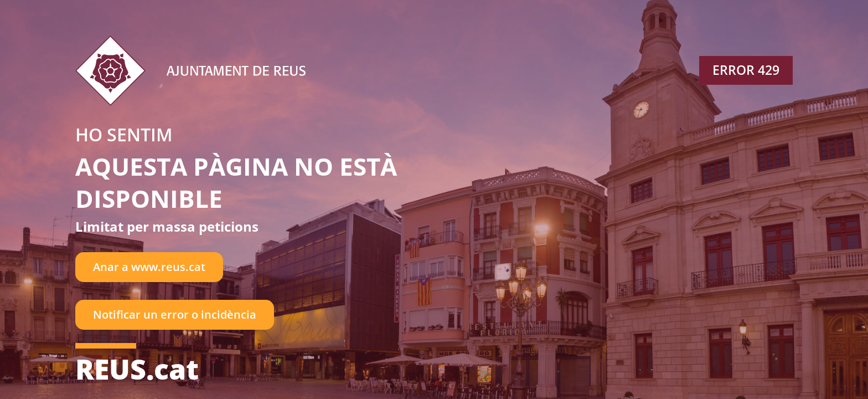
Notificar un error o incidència (175, 314)
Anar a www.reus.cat (149, 267)
